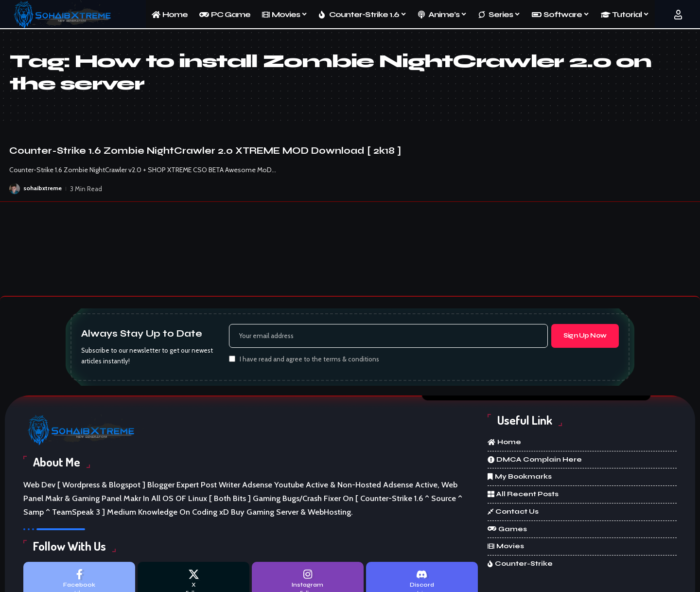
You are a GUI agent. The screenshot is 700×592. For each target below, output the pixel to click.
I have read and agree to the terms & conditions (309, 361)
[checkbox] (232, 360)
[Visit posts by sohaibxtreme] (15, 189)
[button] (678, 15)
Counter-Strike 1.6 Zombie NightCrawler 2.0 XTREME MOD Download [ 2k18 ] (205, 151)
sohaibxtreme (43, 189)
